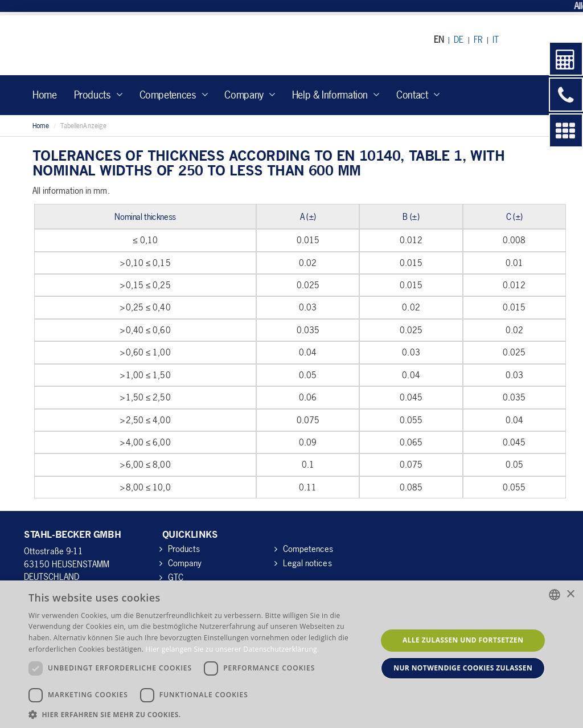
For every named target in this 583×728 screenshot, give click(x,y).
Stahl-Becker (129, 45)
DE (459, 39)
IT (496, 39)
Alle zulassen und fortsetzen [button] (463, 640)
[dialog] (291, 654)
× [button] (570, 594)
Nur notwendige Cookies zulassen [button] (463, 668)
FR (478, 39)
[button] (198, 714)
